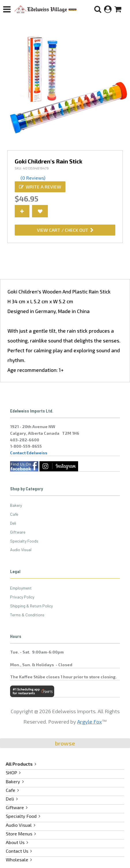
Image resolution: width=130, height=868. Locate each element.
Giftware (18, 532)
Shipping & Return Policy (31, 606)
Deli (13, 523)
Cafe (14, 514)
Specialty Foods (24, 541)
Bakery (16, 505)
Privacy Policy (22, 597)
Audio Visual (21, 550)
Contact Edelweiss (29, 453)
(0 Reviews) (33, 178)
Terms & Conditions (27, 615)
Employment (21, 588)
